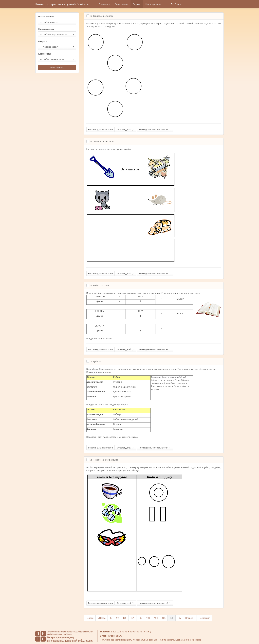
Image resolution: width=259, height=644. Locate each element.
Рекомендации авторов (101, 129)
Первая (90, 618)
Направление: (46, 29)
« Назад (102, 618)
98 (111, 618)
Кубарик (96, 361)
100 (125, 618)
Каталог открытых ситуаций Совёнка (62, 4)
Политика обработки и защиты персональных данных (128, 640)
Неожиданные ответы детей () (155, 129)
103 (148, 618)
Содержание (121, 4)
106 (171, 618)
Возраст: (43, 41)
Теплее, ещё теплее (102, 16)
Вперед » (190, 618)
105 (164, 618)
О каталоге (104, 4)
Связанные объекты (102, 141)
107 (179, 618)
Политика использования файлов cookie (180, 640)
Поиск (176, 4)
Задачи (137, 4)
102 (140, 618)
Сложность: (44, 54)
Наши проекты (153, 4)
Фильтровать (57, 68)
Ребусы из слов (100, 285)
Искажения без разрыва (104, 460)
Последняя (204, 618)
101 (132, 618)
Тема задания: (46, 17)
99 (118, 618)
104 (156, 618)
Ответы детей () (126, 129)
